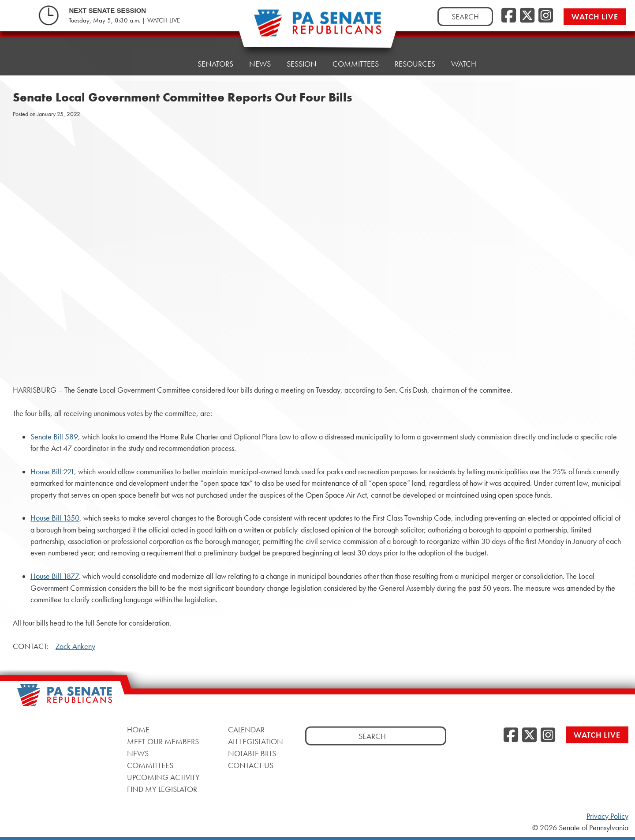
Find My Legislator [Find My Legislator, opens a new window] (162, 789)
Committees (356, 64)
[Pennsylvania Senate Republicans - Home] (317, 28)
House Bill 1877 (54, 576)
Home (170, 64)
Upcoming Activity (163, 777)
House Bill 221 (52, 472)
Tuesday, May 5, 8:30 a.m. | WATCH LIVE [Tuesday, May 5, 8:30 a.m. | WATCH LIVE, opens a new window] (124, 20)
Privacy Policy (607, 816)
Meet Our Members (163, 741)
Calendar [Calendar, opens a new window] (246, 729)
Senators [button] (215, 64)
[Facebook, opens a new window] (509, 16)
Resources (415, 64)
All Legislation (256, 741)
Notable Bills (252, 753)
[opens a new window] (618, 180)
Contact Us (251, 765)
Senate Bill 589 (54, 437)
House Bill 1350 (55, 518)
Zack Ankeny (75, 646)
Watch (464, 64)
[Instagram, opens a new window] (546, 16)
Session (302, 64)
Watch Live (595, 17)
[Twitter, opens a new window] (527, 16)
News (260, 64)
